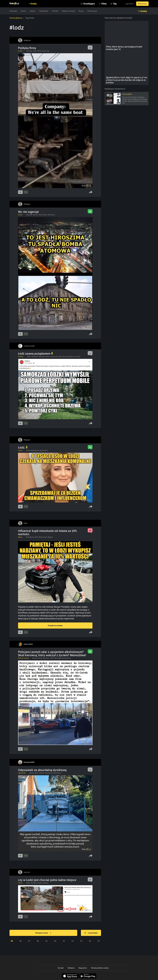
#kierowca (46, 658)
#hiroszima (51, 215)
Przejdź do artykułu (55, 626)
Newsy (81, 11)
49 (12, 941)
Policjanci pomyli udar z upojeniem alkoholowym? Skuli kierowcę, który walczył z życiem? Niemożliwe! (52, 653)
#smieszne (34, 883)
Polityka (55, 11)
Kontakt (61, 968)
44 (55, 941)
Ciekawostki (44, 11)
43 (64, 941)
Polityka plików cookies (100, 968)
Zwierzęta (13, 11)
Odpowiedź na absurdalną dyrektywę (42, 770)
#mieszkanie (30, 537)
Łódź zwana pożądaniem (36, 354)
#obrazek (29, 51)
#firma (39, 51)
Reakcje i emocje (68, 11)
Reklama (71, 968)
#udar (52, 658)
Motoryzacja (92, 11)
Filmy (104, 4)
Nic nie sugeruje (28, 212)
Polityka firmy (27, 48)
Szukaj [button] (144, 11)
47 (29, 941)
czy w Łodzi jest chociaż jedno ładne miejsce (47, 880)
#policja (35, 658)
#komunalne (43, 450)
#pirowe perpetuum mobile (71, 357)
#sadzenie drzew (44, 357)
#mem (41, 215)
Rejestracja (142, 4)
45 (46, 941)
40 (90, 941)
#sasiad (32, 773)
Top (115, 4)
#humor (35, 215)
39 (99, 941)
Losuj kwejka (91, 933)
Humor (23, 11)
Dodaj (34, 4)
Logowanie (130, 4)
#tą (48, 51)
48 (20, 941)
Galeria (33, 11)
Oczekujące (89, 4)
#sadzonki (35, 357)
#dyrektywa (57, 773)
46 (38, 941)
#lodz (35, 51)
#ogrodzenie (49, 773)
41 (81, 941)
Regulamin (83, 968)
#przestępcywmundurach (63, 658)
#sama (44, 51)
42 (73, 941)
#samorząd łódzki (56, 357)
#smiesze (45, 883)
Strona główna (16, 18)
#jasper (50, 537)
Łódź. (23, 447)
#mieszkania (35, 450)
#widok (42, 773)
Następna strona (43, 933)
